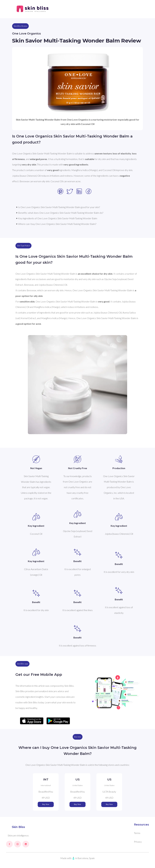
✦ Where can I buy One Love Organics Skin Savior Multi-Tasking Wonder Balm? (56, 224)
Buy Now (46, 804)
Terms (137, 833)
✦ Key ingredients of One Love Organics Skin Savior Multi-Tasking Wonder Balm (56, 218)
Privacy (138, 842)
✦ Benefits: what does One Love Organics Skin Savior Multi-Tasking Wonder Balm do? (59, 213)
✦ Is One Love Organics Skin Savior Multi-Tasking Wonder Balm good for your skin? (58, 207)
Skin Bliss (18, 827)
